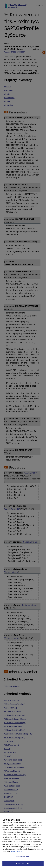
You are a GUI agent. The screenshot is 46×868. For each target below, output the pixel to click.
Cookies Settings (23, 860)
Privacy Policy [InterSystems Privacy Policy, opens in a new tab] (16, 855)
